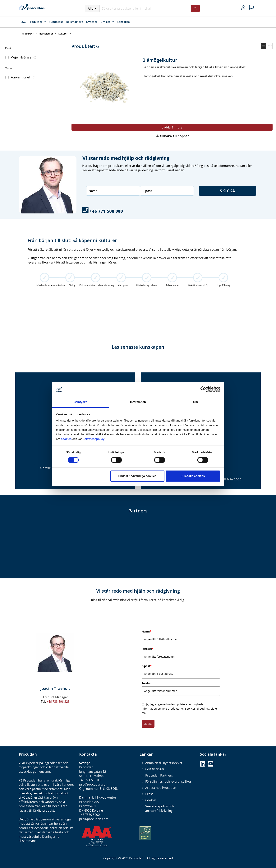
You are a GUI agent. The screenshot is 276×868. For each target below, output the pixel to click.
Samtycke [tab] (80, 402)
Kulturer (63, 34)
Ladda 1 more (172, 127)
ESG (23, 22)
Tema (8, 68)
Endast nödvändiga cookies (137, 476)
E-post (147, 666)
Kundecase (56, 22)
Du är (8, 48)
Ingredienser (46, 34)
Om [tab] (195, 402)
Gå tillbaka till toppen (172, 136)
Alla (91, 8)
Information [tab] (138, 402)
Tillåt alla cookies (193, 476)
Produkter (35, 22)
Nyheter (92, 22)
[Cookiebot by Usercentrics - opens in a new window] (203, 389)
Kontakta (123, 22)
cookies (67, 439)
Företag (147, 649)
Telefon (147, 683)
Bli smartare (75, 22)
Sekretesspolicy (94, 439)
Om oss (105, 22)
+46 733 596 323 (58, 702)
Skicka (228, 191)
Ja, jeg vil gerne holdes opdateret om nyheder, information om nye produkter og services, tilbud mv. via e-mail (180, 709)
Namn (146, 631)
